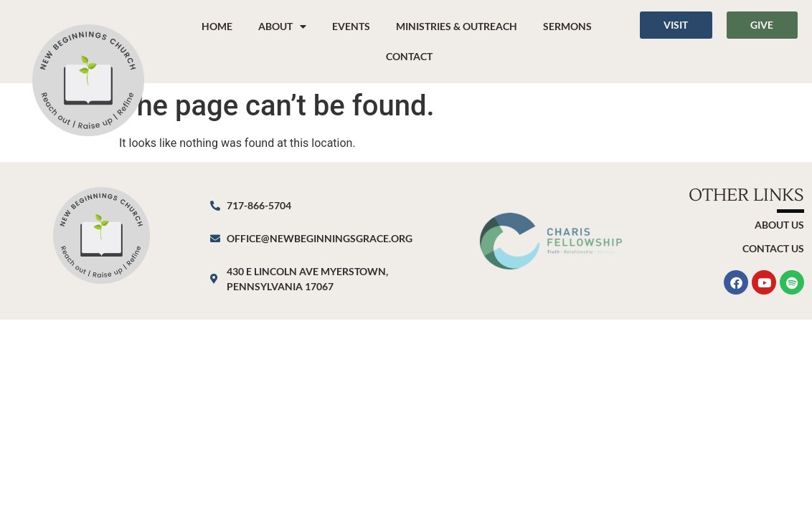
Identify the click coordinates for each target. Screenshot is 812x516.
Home (217, 26)
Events (351, 26)
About (282, 27)
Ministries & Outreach (457, 26)
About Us (779, 225)
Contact (409, 56)
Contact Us (773, 248)
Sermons (567, 26)
